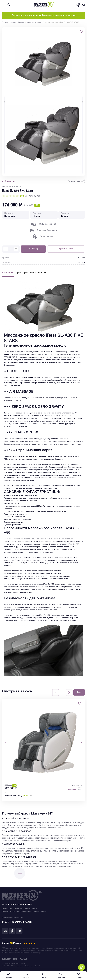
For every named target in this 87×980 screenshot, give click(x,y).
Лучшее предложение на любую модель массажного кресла (44, 15)
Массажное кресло (12, 793)
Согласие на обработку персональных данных (20, 909)
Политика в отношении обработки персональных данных (24, 911)
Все (79, 692)
